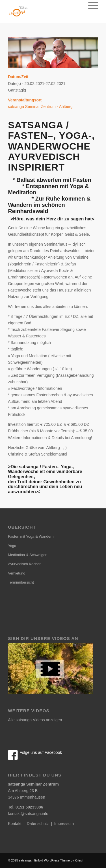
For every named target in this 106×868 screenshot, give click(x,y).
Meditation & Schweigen (28, 555)
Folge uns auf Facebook (41, 752)
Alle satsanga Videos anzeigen (35, 720)
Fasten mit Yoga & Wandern (31, 536)
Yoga (12, 546)
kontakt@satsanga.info (28, 814)
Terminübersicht (21, 582)
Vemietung (17, 573)
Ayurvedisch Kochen (25, 564)
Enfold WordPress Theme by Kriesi (58, 860)
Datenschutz (38, 824)
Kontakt (15, 824)
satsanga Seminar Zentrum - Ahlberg (40, 107)
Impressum (64, 824)
